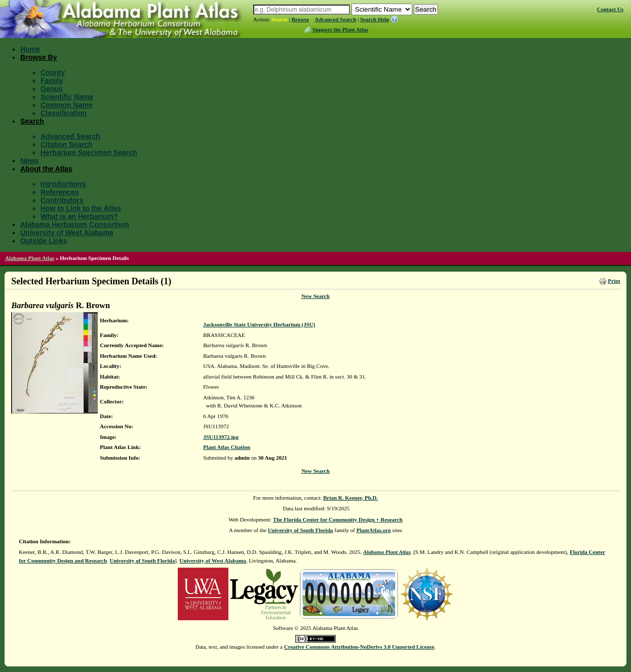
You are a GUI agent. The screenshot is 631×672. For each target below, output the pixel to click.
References (60, 192)
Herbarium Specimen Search (89, 153)
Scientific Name (67, 97)
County (53, 72)
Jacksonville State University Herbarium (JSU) (259, 324)
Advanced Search (335, 19)
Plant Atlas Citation (227, 447)
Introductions (63, 184)
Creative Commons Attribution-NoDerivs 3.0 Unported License (359, 647)
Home (30, 49)
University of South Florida (301, 530)
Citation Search (67, 144)
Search (280, 19)
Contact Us (610, 9)
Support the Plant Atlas (340, 29)
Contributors (62, 200)
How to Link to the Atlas (81, 208)
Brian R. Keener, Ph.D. (350, 498)
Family (52, 81)
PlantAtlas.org (374, 530)
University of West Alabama (67, 233)
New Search (315, 296)
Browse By (38, 57)
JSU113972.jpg (221, 437)
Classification (64, 113)
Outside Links (44, 241)
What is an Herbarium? (79, 216)
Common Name (67, 105)
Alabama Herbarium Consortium (75, 225)
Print (614, 281)
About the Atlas (46, 169)
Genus (52, 89)
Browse (301, 19)
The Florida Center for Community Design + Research (338, 519)
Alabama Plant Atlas (30, 258)
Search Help (375, 19)
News (30, 161)
